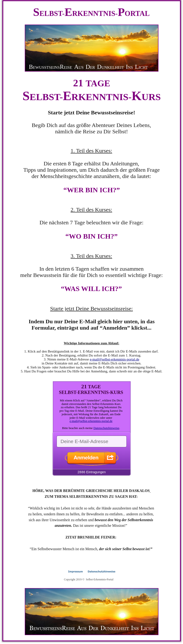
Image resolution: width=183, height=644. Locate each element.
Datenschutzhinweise (106, 428)
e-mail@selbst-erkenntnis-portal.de (115, 359)
